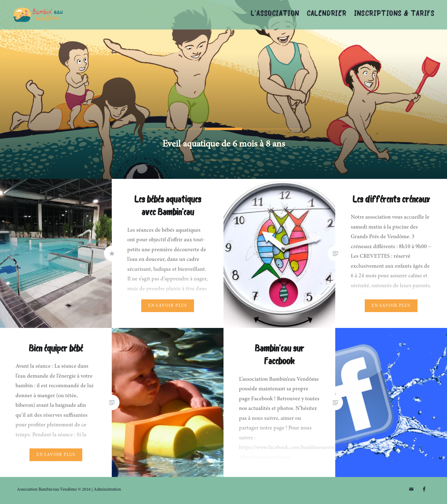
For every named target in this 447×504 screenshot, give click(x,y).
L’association (275, 14)
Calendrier (327, 14)
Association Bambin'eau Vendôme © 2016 (54, 490)
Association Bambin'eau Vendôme (76, 15)
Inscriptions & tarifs (394, 14)
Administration (107, 490)
